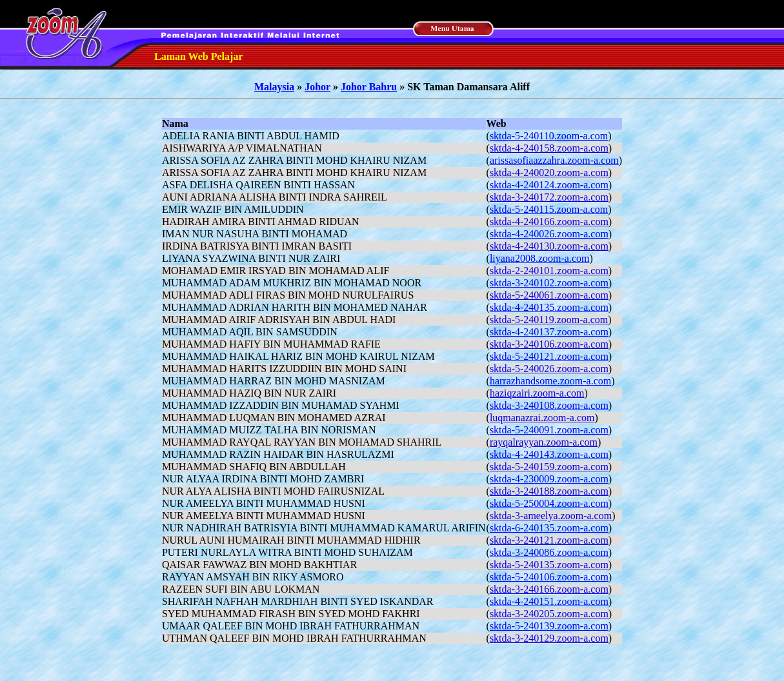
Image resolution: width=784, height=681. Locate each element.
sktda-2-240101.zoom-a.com (549, 271)
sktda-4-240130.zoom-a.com (549, 246)
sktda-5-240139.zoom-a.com (549, 626)
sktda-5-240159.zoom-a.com (549, 467)
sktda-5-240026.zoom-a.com (549, 369)
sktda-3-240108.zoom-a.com (549, 405)
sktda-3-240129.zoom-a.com (549, 638)
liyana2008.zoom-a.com (540, 258)
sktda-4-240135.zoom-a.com (549, 307)
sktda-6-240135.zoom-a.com (549, 528)
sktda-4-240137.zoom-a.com (549, 332)
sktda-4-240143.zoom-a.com (549, 454)
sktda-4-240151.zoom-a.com (549, 601)
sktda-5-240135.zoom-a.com (549, 565)
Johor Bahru (369, 87)
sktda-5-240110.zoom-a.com (549, 136)
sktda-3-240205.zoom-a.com (549, 614)
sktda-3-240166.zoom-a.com (549, 589)
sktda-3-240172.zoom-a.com (549, 197)
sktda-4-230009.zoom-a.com (549, 479)
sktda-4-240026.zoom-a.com (549, 234)
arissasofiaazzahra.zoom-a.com (554, 160)
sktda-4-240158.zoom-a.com (549, 148)
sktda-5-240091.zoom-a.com (549, 430)
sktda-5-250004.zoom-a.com (549, 503)
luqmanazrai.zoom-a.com (542, 418)
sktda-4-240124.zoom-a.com (549, 185)
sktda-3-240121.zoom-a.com (549, 540)
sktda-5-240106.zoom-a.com (549, 577)
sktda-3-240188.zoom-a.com (549, 491)
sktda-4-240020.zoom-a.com (549, 173)
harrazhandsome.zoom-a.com (550, 381)
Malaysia (274, 87)
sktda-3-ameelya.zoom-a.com (551, 516)
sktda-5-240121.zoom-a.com (549, 356)
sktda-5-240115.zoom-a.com (549, 209)
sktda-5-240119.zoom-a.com (549, 320)
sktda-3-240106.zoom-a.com (549, 344)
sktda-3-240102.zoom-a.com (549, 283)
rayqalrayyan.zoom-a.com (544, 442)
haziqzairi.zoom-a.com (537, 393)
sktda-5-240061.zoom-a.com (549, 295)
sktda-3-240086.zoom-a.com (549, 552)
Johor (317, 87)
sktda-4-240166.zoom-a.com (549, 222)
